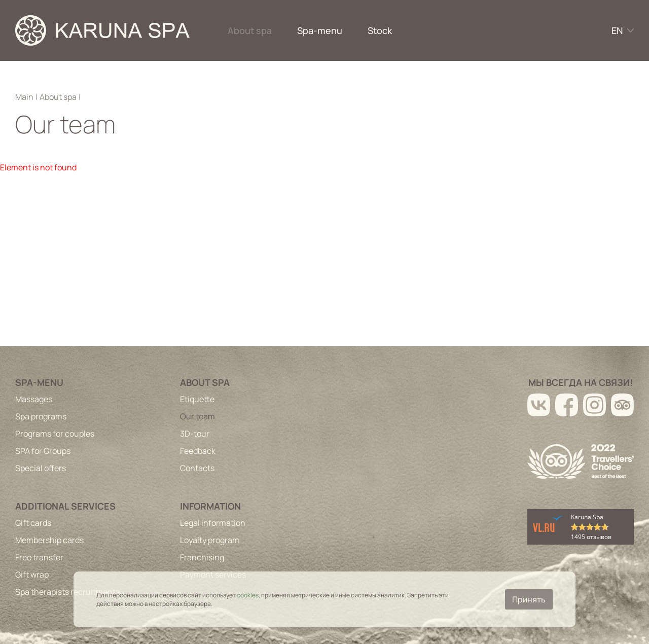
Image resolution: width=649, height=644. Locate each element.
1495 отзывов (591, 537)
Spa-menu (320, 30)
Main (24, 97)
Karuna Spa (587, 517)
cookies (248, 595)
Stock (380, 30)
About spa (250, 30)
